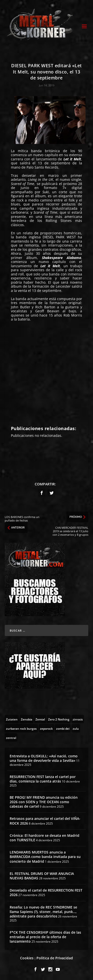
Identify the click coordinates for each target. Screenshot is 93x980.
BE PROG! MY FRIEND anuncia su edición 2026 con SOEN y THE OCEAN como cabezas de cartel (44, 802)
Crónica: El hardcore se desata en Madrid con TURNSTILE (45, 838)
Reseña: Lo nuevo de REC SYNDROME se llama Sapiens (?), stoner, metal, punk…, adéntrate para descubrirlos (43, 912)
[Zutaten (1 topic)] (12, 719)
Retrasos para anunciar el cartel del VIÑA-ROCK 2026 (45, 821)
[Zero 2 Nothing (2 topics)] (59, 719)
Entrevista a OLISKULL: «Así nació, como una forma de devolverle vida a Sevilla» (44, 758)
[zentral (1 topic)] (11, 737)
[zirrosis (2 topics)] (78, 719)
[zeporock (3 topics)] (46, 728)
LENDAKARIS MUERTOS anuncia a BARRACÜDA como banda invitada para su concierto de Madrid (45, 857)
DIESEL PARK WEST (59, 237)
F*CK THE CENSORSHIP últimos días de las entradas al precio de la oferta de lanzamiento (45, 937)
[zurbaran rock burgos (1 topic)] (21, 728)
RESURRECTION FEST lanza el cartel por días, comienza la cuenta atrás (43, 779)
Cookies (27, 958)
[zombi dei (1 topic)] (63, 728)
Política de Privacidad (55, 958)
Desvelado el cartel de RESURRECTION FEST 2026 (46, 892)
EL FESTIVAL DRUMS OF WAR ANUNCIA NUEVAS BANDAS (42, 876)
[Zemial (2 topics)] (40, 719)
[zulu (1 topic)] (76, 728)
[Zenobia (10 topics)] (27, 719)
